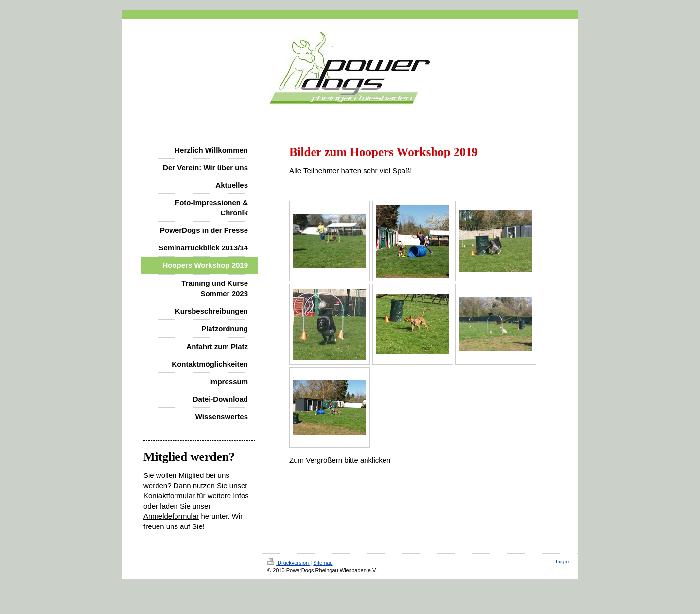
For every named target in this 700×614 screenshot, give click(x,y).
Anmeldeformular (171, 516)
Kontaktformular (169, 496)
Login (562, 561)
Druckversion (289, 563)
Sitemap (323, 563)
